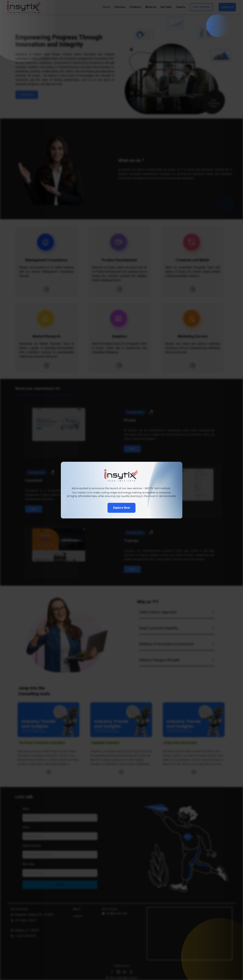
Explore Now (121, 508)
